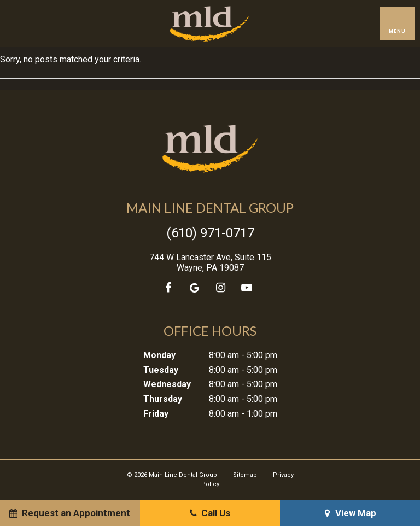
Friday (156, 414)
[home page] (209, 24)
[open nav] (397, 24)
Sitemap (245, 475)
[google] (194, 288)
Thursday (163, 399)
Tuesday (161, 370)
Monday (159, 355)
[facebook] (168, 288)
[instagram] (220, 288)
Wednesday (167, 384)
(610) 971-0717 (210, 233)
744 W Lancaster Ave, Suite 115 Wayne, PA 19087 (210, 262)
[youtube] (247, 288)
